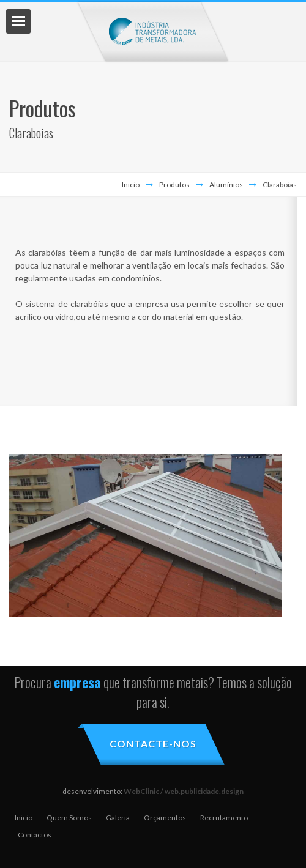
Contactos (35, 835)
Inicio (131, 184)
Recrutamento (224, 818)
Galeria (118, 818)
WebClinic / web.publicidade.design (184, 791)
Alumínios (226, 184)
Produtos (174, 184)
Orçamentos (165, 818)
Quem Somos (69, 818)
